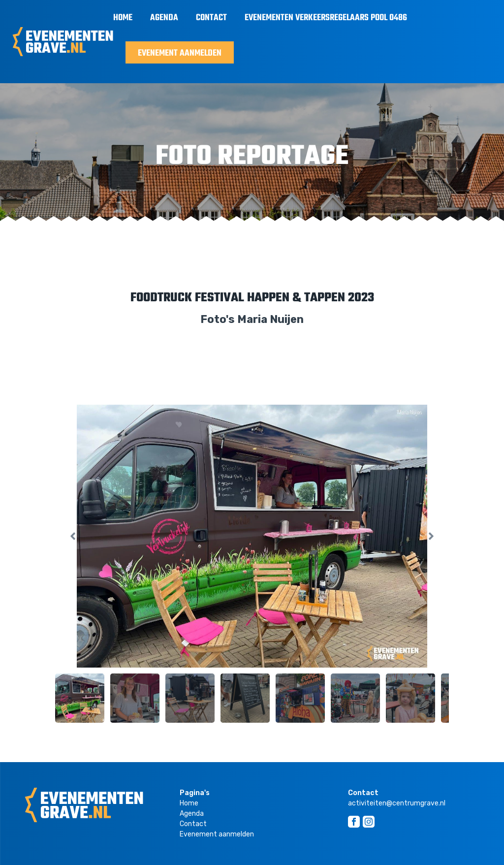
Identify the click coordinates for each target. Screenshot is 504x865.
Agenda (164, 18)
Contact (211, 18)
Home (123, 18)
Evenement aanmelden (180, 53)
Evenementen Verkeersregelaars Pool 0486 (326, 18)
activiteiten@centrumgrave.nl (397, 803)
